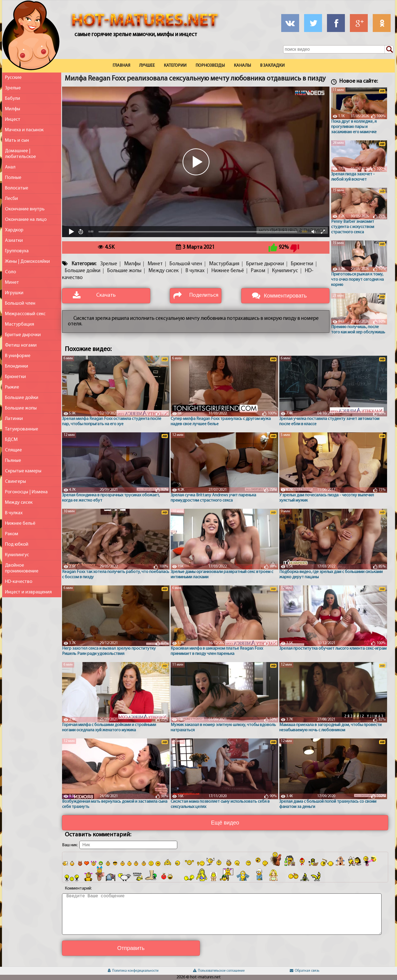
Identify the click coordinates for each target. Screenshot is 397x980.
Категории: (84, 264)
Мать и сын (17, 140)
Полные (13, 178)
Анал (10, 167)
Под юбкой (17, 544)
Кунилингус (17, 555)
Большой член (20, 303)
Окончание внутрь (25, 209)
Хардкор (14, 230)
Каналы (242, 66)
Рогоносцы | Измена (26, 492)
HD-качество (19, 582)
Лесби (11, 199)
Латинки (14, 419)
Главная (121, 66)
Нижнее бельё (20, 524)
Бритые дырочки (23, 335)
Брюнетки (15, 377)
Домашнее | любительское (20, 154)
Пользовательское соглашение (219, 971)
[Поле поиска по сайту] (338, 49)
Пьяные (13, 461)
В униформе (18, 356)
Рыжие (12, 387)
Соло (10, 272)
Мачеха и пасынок (24, 130)
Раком (12, 534)
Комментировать (285, 296)
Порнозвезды (210, 66)
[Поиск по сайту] (389, 50)
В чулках (14, 513)
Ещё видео (225, 823)
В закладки (272, 66)
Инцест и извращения (28, 592)
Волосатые (17, 188)
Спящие (13, 450)
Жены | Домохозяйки (27, 262)
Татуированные (22, 429)
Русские (13, 78)
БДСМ (11, 440)
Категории (175, 66)
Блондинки (17, 366)
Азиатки (14, 241)
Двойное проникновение (22, 568)
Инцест (13, 120)
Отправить (131, 948)
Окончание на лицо (26, 220)
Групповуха (17, 251)
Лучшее (147, 66)
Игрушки (14, 293)
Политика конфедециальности (133, 971)
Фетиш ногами (21, 345)
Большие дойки (22, 398)
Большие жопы (21, 408)
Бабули (13, 99)
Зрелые (13, 88)
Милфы (13, 109)
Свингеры (15, 482)
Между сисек (19, 503)
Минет (12, 283)
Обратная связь (305, 971)
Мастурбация (20, 324)
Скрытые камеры (23, 471)
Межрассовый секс (25, 314)
